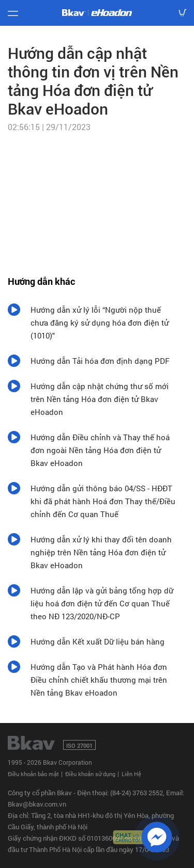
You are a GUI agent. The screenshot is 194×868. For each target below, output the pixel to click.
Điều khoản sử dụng (90, 774)
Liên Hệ (131, 774)
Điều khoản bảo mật (33, 774)
